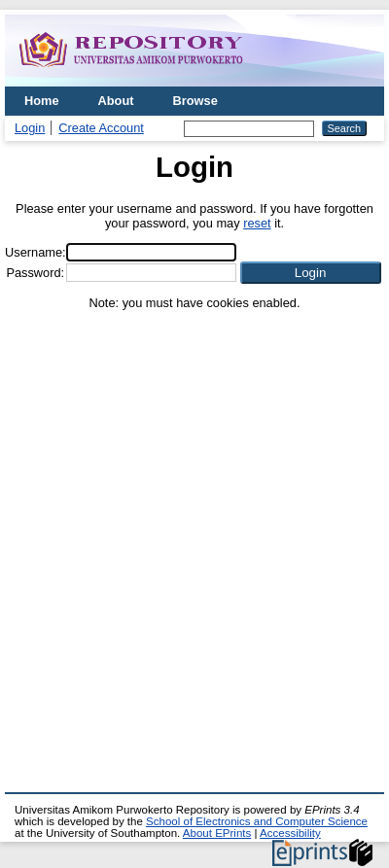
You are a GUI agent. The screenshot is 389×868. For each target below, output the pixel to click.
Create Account (101, 128)
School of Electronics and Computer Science (257, 821)
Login (30, 128)
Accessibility (290, 833)
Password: (35, 273)
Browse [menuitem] (195, 101)
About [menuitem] (116, 101)
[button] (311, 273)
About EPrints (217, 833)
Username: (35, 252)
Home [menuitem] (42, 101)
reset (257, 223)
